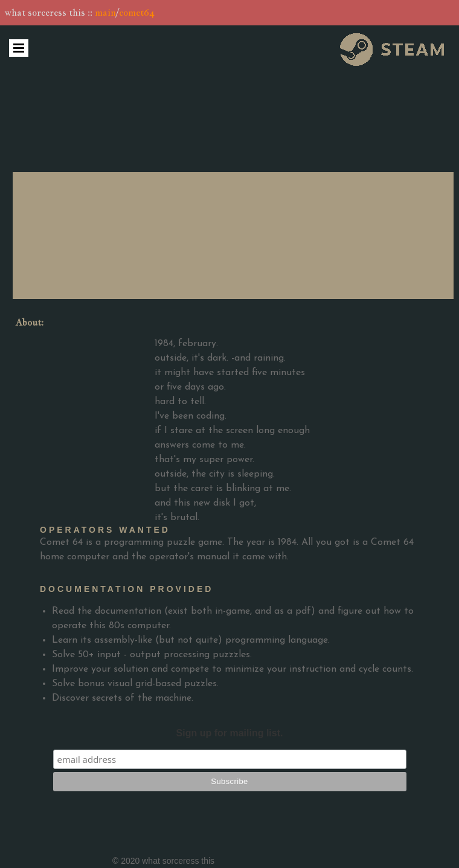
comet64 (136, 12)
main (105, 12)
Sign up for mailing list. (230, 733)
